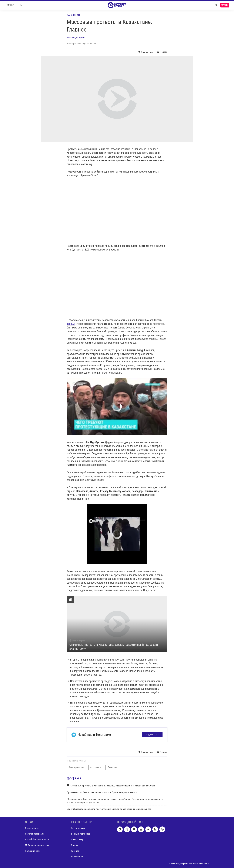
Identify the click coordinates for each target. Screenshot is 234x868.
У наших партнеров (81, 834)
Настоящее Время (76, 38)
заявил (71, 324)
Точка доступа (78, 828)
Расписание (77, 857)
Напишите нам (32, 851)
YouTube (75, 851)
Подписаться (152, 735)
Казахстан (73, 15)
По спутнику (77, 840)
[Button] (145, 52)
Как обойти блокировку (37, 840)
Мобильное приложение (37, 845)
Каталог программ (34, 834)
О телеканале (32, 828)
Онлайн (75, 845)
